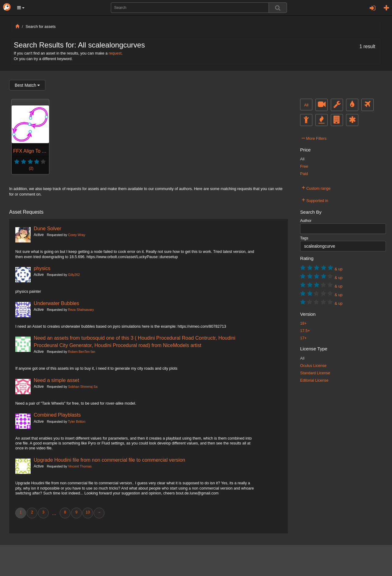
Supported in (315, 200)
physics (42, 268)
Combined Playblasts (57, 415)
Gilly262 (74, 275)
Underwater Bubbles (56, 303)
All (306, 105)
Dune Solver (47, 228)
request (115, 53)
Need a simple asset (56, 380)
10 (88, 512)
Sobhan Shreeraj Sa (83, 387)
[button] (21, 8)
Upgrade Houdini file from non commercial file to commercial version (109, 460)
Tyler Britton (77, 422)
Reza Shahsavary (81, 310)
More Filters (314, 138)
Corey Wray (77, 235)
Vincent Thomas (80, 466)
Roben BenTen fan (82, 352)
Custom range (316, 188)
